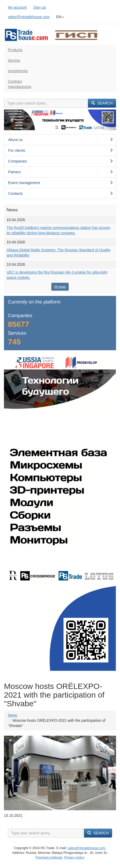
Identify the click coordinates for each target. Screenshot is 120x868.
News (12, 715)
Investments (18, 71)
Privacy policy (74, 857)
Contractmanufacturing (20, 84)
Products (15, 50)
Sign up (40, 7)
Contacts (61, 194)
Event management (61, 183)
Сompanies (61, 161)
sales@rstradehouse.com (29, 17)
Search (102, 103)
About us (61, 140)
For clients (61, 150)
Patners (61, 172)
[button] (12, 120)
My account (17, 7)
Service (14, 60)
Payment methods (49, 857)
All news (60, 287)
